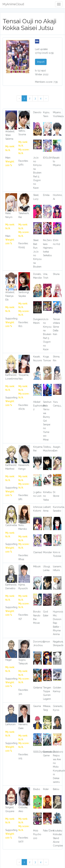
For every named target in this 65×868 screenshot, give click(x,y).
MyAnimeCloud (13, 4)
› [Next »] (46, 98)
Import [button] (41, 62)
